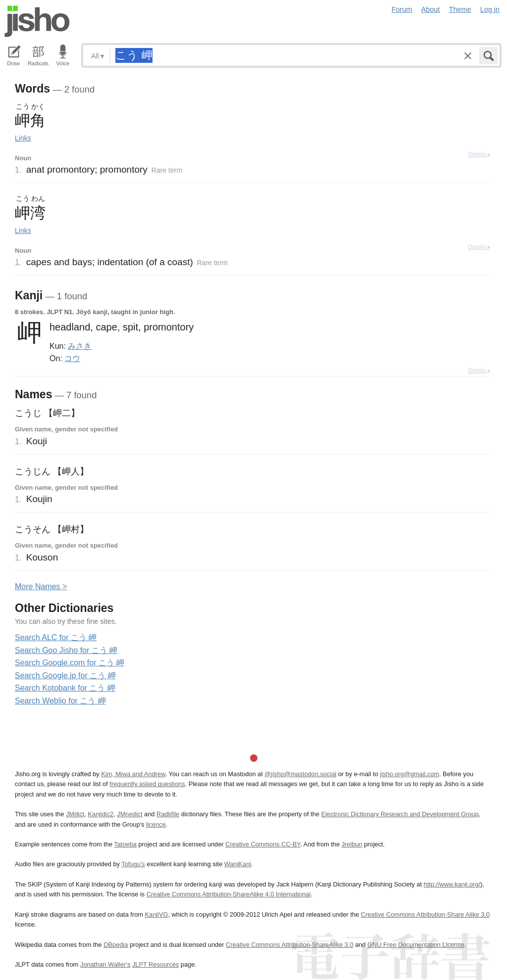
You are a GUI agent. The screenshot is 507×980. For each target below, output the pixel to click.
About (431, 9)
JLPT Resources (155, 964)
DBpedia (116, 945)
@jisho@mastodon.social (300, 774)
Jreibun (352, 844)
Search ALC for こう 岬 (56, 637)
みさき (80, 346)
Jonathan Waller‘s (105, 964)
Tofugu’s (133, 864)
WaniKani (238, 864)
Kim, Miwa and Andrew (133, 774)
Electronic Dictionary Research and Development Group (400, 814)
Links (23, 138)
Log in (490, 9)
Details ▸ (479, 154)
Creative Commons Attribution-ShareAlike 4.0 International (228, 894)
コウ (72, 358)
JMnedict (129, 814)
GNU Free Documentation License (416, 945)
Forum (402, 9)
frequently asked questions (147, 784)
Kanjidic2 (101, 814)
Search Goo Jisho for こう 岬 (66, 650)
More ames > (41, 586)
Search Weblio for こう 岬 (60, 701)
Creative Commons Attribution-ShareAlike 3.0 (289, 945)
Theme (460, 9)
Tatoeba (125, 844)
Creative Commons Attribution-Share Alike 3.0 (425, 914)
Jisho (37, 21)
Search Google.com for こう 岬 (70, 663)
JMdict (75, 814)
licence (156, 824)
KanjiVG (156, 914)
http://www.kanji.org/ (452, 884)
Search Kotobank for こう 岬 (65, 688)
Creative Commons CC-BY (263, 844)
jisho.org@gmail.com (409, 774)
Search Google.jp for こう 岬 (65, 676)
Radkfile (168, 814)
